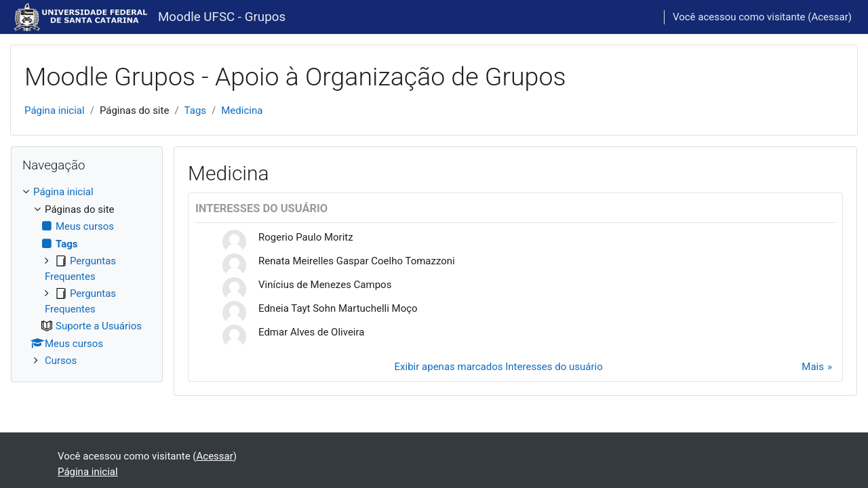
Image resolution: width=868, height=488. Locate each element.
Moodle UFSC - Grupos (222, 17)
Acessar (829, 17)
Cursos (61, 361)
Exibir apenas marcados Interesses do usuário (499, 367)
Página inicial (55, 110)
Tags (195, 110)
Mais (813, 367)
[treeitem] (87, 277)
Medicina (242, 110)
